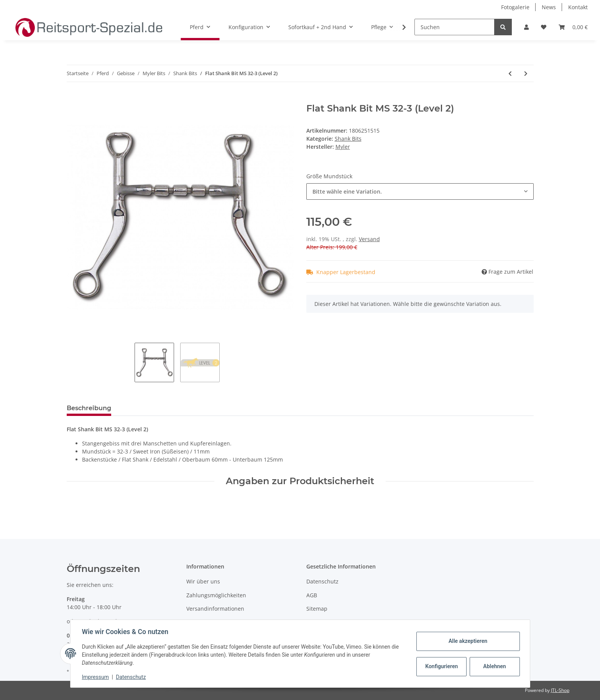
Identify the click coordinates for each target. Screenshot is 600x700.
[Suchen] (455, 27)
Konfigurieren (441, 666)
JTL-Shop (560, 690)
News (549, 7)
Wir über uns (203, 581)
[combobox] (420, 191)
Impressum (96, 677)
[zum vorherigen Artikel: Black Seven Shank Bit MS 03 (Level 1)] (510, 73)
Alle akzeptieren (467, 641)
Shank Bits (348, 139)
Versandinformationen (215, 609)
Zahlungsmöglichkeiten (216, 595)
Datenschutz (322, 581)
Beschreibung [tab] (89, 408)
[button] (526, 27)
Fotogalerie (515, 7)
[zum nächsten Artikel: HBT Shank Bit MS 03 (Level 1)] (526, 73)
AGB (312, 595)
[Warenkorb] (573, 27)
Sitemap (317, 609)
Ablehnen (494, 666)
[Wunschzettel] (544, 27)
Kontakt (578, 7)
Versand (369, 239)
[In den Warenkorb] (73, 99)
